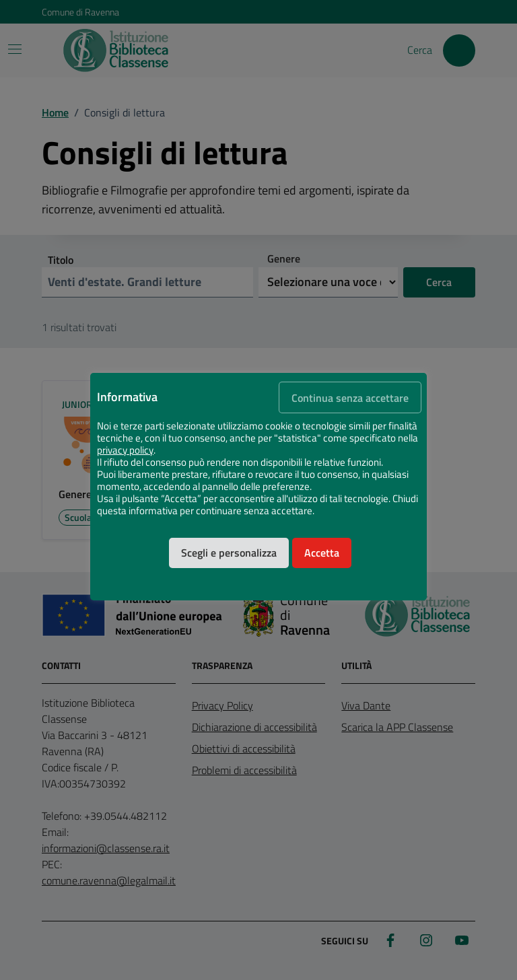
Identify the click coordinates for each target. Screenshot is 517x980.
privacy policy (125, 450)
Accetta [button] (322, 553)
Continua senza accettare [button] (350, 398)
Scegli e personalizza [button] (229, 553)
